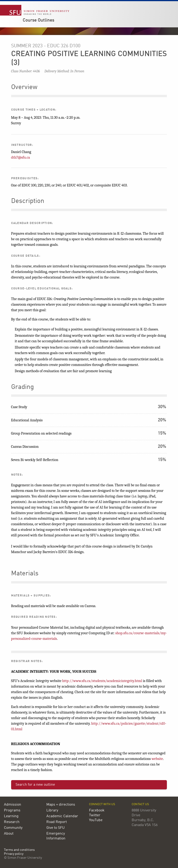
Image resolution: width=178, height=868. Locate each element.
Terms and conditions (19, 850)
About (9, 834)
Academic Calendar (62, 816)
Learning (11, 816)
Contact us (140, 804)
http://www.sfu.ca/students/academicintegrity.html (102, 681)
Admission (13, 805)
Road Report (57, 822)
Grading (22, 387)
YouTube (96, 820)
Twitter (95, 815)
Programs (12, 810)
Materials (25, 574)
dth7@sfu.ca (21, 157)
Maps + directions (61, 805)
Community (13, 828)
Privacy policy (14, 854)
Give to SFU (56, 828)
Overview (24, 87)
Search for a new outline (35, 785)
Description (28, 201)
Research (12, 822)
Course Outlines (38, 20)
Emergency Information (56, 836)
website (157, 759)
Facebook (97, 810)
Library (52, 810)
